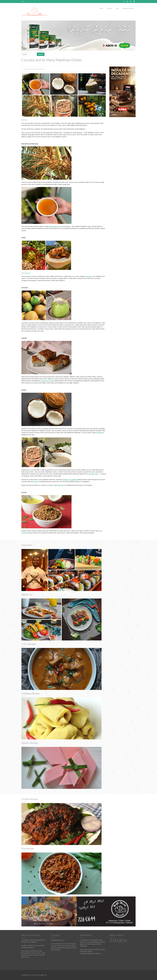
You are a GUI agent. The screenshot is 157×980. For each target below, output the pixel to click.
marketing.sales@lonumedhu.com (91, 954)
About (23, 1)
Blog (117, 8)
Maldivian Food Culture (37, 69)
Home (101, 8)
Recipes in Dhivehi (128, 8)
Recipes (109, 8)
